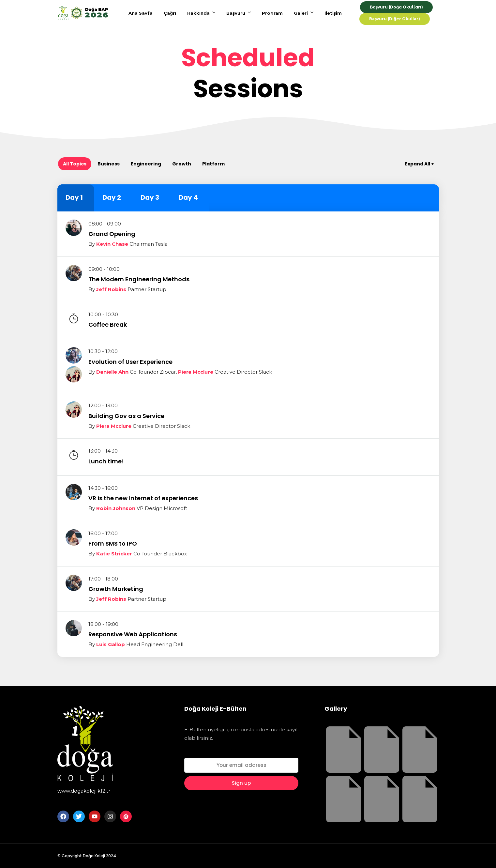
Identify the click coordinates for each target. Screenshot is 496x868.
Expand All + (420, 164)
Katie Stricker (114, 554)
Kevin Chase (112, 244)
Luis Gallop (111, 644)
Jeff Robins (111, 289)
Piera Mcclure (196, 372)
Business (109, 164)
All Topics (75, 164)
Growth (182, 164)
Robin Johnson (116, 508)
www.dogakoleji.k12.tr (84, 791)
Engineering (146, 164)
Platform (213, 164)
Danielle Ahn (112, 372)
